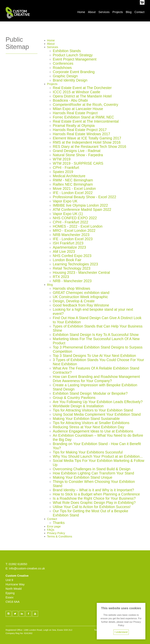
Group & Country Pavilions (74, 398)
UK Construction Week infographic (80, 297)
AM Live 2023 (64, 251)
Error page (54, 526)
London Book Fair (67, 260)
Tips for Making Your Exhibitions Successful (88, 452)
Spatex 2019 (63, 172)
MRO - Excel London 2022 (74, 230)
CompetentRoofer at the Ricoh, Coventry (85, 105)
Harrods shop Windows (71, 288)
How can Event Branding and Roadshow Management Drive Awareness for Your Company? (96, 379)
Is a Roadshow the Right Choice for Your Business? (94, 498)
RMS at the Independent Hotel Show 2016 (87, 142)
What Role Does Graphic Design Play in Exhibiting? (94, 503)
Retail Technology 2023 (72, 268)
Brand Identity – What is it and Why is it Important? (93, 490)
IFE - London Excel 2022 (73, 193)
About (92, 12)
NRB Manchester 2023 (71, 235)
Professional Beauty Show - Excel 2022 (84, 197)
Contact (140, 12)
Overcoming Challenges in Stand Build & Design (92, 469)
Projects (118, 12)
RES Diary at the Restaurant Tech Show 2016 (89, 147)
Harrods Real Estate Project (75, 113)
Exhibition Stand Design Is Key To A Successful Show (96, 335)
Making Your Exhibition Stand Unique (83, 477)
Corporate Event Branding (74, 72)
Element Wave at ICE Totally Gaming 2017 (87, 138)
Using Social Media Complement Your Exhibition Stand (97, 414)
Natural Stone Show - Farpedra (78, 155)
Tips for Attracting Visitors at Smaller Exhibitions (91, 423)
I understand (121, 632)
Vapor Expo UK (65, 201)
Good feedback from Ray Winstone (81, 305)
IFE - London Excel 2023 (73, 239)
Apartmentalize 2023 (69, 247)
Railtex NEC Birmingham (73, 184)
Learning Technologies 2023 (75, 264)
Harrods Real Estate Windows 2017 (81, 134)
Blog (129, 12)
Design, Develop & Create (74, 301)
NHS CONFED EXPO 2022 (75, 218)
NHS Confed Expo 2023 (72, 256)
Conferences (63, 63)
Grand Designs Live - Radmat (77, 151)
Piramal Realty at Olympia (74, 126)
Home (81, 12)
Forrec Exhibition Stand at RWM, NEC (83, 117)
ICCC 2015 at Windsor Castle (77, 92)
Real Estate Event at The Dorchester (82, 88)
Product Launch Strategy (73, 55)
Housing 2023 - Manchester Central (81, 272)
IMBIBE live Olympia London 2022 (80, 205)
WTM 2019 (62, 159)
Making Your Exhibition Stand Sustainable (86, 419)
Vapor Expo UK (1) (68, 214)
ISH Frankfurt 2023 (68, 243)
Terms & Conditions (60, 536)
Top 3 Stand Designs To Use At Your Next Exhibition (94, 356)
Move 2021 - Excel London (74, 189)
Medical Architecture (69, 176)
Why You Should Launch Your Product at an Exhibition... (98, 456)
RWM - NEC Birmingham (73, 180)
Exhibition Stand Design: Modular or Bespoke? (90, 393)
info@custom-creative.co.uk (27, 568)
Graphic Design (65, 76)
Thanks (59, 523)
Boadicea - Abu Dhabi (70, 100)
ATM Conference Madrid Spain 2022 (82, 210)
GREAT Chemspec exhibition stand (81, 293)
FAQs (51, 530)
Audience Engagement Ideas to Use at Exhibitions (93, 431)
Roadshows (62, 68)
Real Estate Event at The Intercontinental (86, 121)
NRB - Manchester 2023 (72, 281)
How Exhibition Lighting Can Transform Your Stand (93, 473)
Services (104, 12)
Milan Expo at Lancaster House (78, 109)
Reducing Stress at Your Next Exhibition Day (88, 427)
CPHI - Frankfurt (66, 168)
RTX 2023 (61, 277)
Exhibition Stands (67, 51)
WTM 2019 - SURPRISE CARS (78, 163)
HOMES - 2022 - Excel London (78, 226)
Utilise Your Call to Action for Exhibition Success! (92, 507)
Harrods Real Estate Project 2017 (80, 130)
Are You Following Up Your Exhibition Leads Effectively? (98, 402)
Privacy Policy (56, 533)
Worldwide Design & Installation (78, 406)
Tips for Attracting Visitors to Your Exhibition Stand (93, 410)
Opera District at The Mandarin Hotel (82, 96)
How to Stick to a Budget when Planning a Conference (96, 494)
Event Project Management (75, 59)
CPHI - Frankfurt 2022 (71, 222)
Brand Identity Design (70, 80)
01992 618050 (18, 564)
